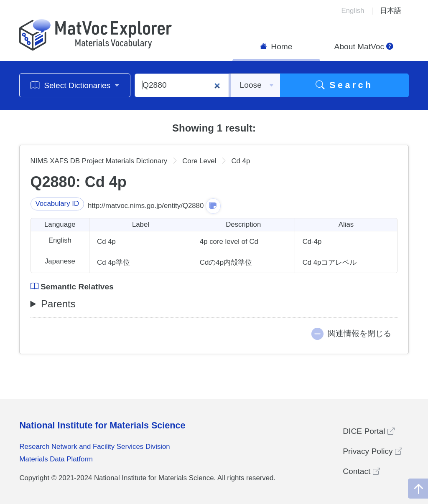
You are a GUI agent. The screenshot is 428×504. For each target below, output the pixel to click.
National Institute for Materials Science (102, 425)
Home (276, 47)
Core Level (199, 161)
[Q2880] (182, 85)
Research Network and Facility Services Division (94, 447)
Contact (361, 471)
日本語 (391, 11)
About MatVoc (364, 47)
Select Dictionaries (75, 85)
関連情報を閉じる (359, 333)
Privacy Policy (372, 451)
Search (344, 85)
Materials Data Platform (56, 459)
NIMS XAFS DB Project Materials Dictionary (99, 161)
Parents (58, 304)
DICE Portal (369, 431)
